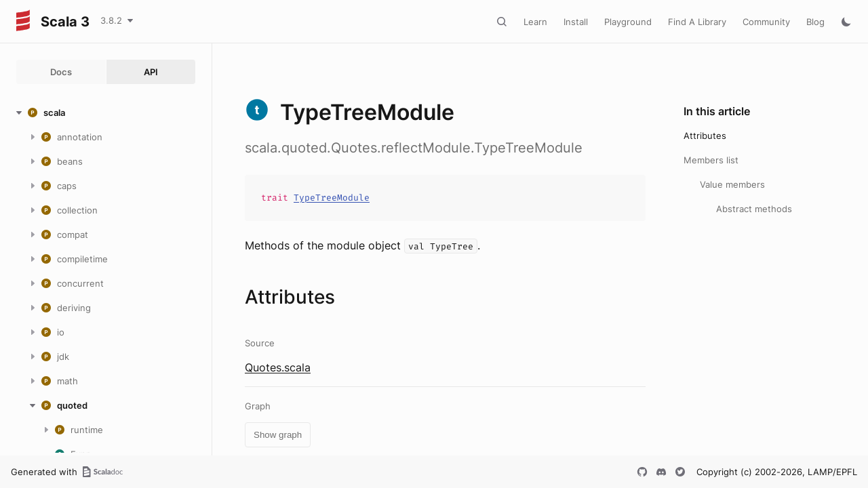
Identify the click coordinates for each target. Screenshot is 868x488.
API (151, 72)
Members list (711, 160)
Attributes (705, 136)
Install (576, 22)
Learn (535, 22)
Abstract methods (754, 209)
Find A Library (697, 22)
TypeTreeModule (332, 198)
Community (766, 22)
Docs (61, 72)
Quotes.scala (278, 367)
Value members (732, 184)
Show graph (278, 435)
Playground (628, 22)
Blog (815, 22)
